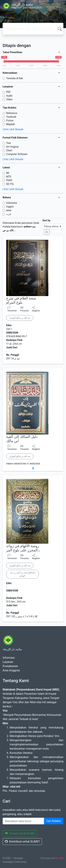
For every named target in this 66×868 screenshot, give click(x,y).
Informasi (9, 658)
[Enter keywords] (23, 821)
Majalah (11, 124)
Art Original (12, 147)
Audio (9, 96)
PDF (8, 92)
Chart (9, 150)
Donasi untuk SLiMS (20, 833)
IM (8, 173)
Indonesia (12, 203)
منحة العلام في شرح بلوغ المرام (21, 300)
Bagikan (36, 309)
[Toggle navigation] (58, 6)
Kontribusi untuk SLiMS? (22, 842)
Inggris (10, 207)
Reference (12, 113)
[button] (33, 468)
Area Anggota (11, 670)
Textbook (11, 117)
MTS (9, 177)
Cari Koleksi (54, 821)
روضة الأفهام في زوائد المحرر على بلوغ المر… (23, 548)
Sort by (46, 220)
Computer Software (17, 154)
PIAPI (9, 180)
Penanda (25, 311)
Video (9, 99)
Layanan (8, 662)
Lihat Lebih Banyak (13, 129)
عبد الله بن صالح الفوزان (20, 318)
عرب (9, 214)
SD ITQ (10, 184)
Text (9, 143)
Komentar (12, 309)
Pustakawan (10, 666)
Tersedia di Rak (15, 78)
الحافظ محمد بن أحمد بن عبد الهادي (22, 574)
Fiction (10, 121)
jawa (9, 210)
